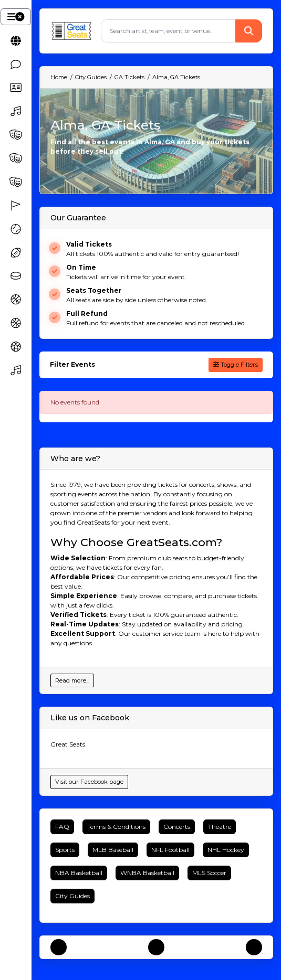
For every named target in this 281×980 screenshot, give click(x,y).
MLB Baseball (113, 850)
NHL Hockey (226, 850)
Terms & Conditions (116, 827)
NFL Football (170, 850)
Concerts (177, 827)
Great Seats (68, 744)
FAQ (62, 827)
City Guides (72, 896)
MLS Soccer (209, 873)
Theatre (220, 827)
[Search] (168, 31)
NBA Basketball (79, 873)
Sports (65, 850)
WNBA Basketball (147, 873)
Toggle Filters (236, 365)
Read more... (72, 680)
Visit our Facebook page (89, 782)
